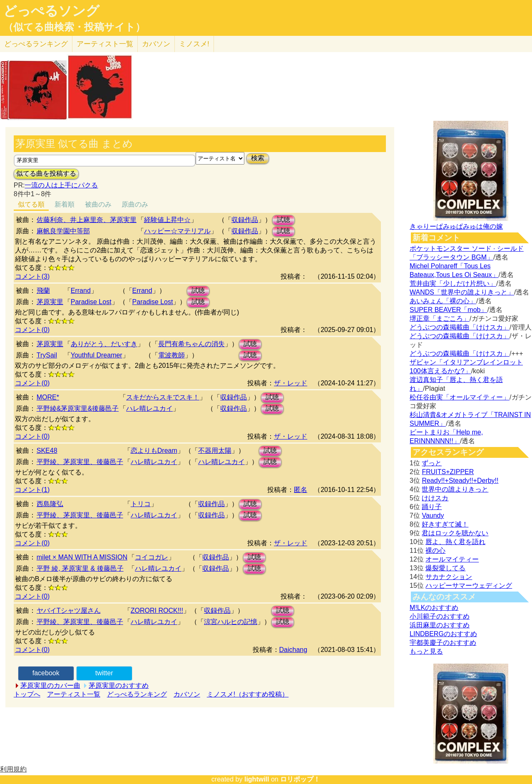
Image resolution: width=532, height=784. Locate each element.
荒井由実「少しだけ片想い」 (453, 283)
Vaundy (433, 516)
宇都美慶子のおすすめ (443, 643)
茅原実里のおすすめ (119, 685)
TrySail (47, 355)
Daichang (293, 650)
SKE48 (47, 451)
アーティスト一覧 (74, 694)
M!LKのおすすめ (434, 608)
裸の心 (435, 551)
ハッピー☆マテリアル (177, 231)
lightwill (257, 779)
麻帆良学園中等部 (63, 231)
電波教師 (172, 355)
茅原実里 (50, 302)
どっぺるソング (51, 11)
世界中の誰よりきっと (455, 489)
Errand (81, 291)
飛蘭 (43, 291)
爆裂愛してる (445, 568)
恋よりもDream (154, 451)
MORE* (48, 397)
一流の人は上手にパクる (61, 185)
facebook (46, 673)
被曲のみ (98, 204)
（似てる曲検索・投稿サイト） (74, 27)
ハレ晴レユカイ (149, 408)
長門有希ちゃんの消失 (191, 344)
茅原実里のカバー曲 (50, 685)
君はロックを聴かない (455, 533)
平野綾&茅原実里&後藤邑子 (78, 408)
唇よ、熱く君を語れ (455, 542)
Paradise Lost (91, 302)
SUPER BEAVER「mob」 (448, 310)
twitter (104, 673)
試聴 (283, 220)
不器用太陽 (215, 451)
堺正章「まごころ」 (440, 318)
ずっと (432, 463)
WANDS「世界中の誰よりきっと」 (462, 292)
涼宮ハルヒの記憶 (231, 622)
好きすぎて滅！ (445, 524)
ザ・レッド (291, 383)
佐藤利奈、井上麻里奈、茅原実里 (87, 220)
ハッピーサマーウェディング (469, 586)
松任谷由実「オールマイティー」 (460, 397)
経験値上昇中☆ (167, 220)
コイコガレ (152, 557)
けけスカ (435, 498)
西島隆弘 (50, 504)
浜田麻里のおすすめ (440, 625)
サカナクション (449, 577)
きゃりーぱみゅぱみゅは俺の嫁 (456, 226)
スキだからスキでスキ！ (163, 397)
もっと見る (426, 651)
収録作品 (245, 220)
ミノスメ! (194, 44)
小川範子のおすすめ (440, 616)
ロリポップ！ (300, 779)
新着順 (65, 204)
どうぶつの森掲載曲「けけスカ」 (460, 327)
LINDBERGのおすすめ (443, 634)
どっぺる (36, 44)
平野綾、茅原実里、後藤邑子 (80, 462)
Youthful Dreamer (97, 355)
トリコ (141, 504)
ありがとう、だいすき (104, 344)
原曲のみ (135, 204)
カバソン (156, 44)
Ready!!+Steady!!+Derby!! (460, 481)
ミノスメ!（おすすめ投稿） (248, 694)
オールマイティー (452, 559)
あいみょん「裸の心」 (443, 301)
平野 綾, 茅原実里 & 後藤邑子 (80, 568)
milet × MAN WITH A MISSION (82, 557)
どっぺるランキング (137, 694)
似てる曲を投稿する (46, 174)
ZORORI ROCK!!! (157, 610)
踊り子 (432, 507)
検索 (258, 158)
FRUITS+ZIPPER (448, 472)
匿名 (301, 490)
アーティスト (105, 44)
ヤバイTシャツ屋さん (69, 610)
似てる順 (31, 204)
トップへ (27, 694)
